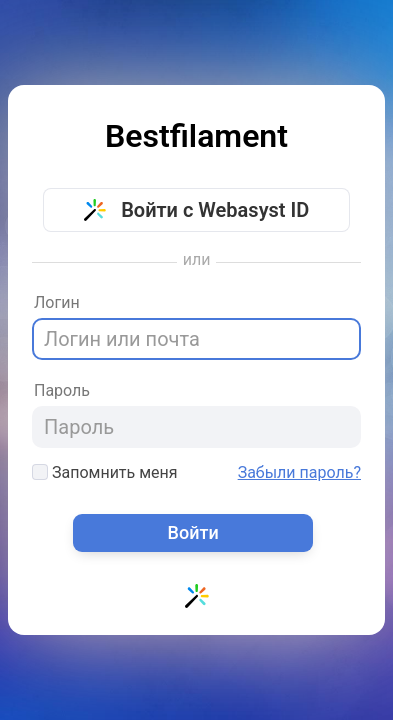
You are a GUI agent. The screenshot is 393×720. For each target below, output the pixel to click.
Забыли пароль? (299, 473)
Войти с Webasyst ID (197, 210)
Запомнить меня (105, 472)
